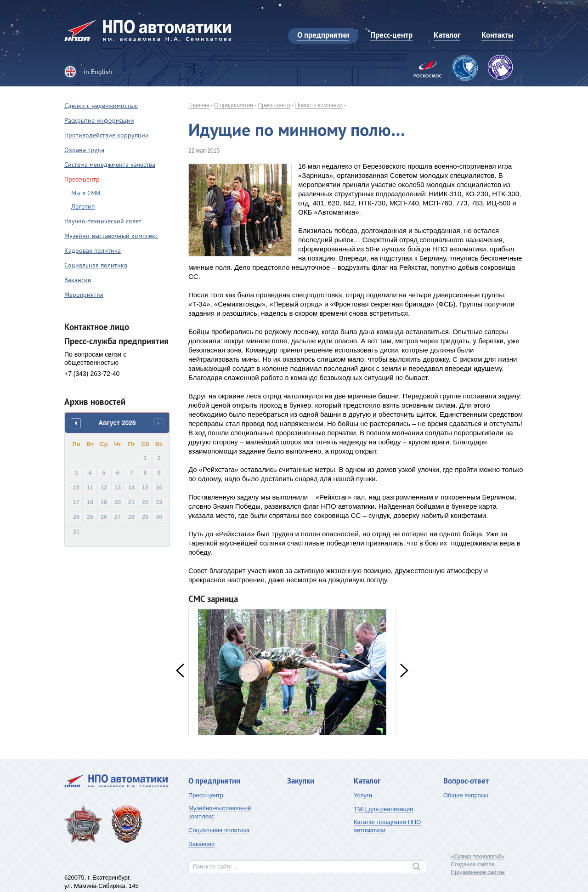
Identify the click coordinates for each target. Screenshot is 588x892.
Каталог (367, 781)
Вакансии (78, 280)
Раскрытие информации (99, 120)
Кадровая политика (93, 250)
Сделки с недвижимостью (101, 106)
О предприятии (234, 105)
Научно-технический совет (103, 221)
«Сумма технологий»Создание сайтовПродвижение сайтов (478, 864)
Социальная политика (96, 265)
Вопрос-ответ (466, 781)
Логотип (83, 206)
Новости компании (319, 105)
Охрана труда (84, 150)
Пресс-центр (274, 105)
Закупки (301, 781)
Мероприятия (84, 295)
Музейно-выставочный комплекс (111, 236)
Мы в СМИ (86, 193)
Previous (180, 670)
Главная (199, 105)
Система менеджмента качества (110, 165)
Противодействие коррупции (107, 135)
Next (404, 670)
